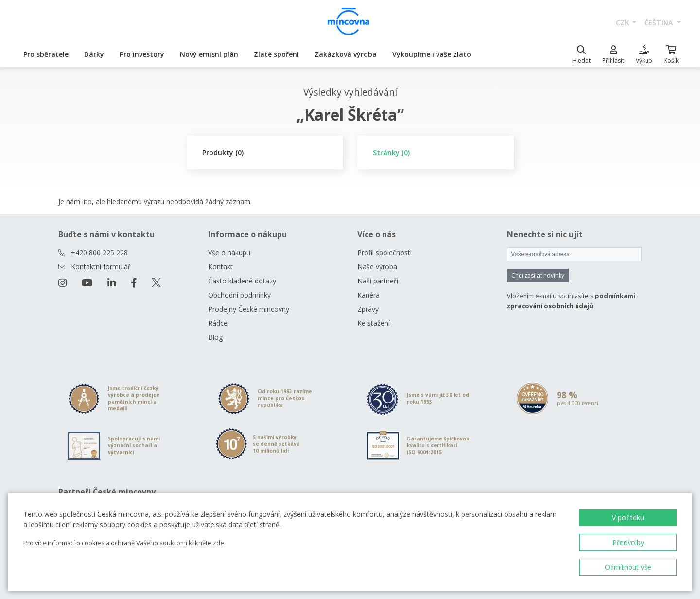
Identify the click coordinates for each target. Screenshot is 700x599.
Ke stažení (374, 323)
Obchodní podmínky (239, 295)
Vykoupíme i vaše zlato (432, 54)
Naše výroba (377, 267)
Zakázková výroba (346, 54)
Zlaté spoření (276, 54)
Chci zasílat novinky (538, 275)
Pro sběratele (46, 54)
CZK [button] (623, 23)
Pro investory (142, 54)
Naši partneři (378, 281)
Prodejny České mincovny (249, 309)
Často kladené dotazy (242, 281)
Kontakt (220, 267)
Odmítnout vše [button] (628, 567)
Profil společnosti (385, 253)
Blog (215, 337)
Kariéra (368, 295)
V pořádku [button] (628, 518)
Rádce (218, 323)
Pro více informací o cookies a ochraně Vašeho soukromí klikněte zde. (124, 543)
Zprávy (368, 309)
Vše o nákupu (229, 253)
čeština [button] (659, 23)
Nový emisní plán (209, 54)
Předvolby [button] (628, 542)
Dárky (94, 54)
